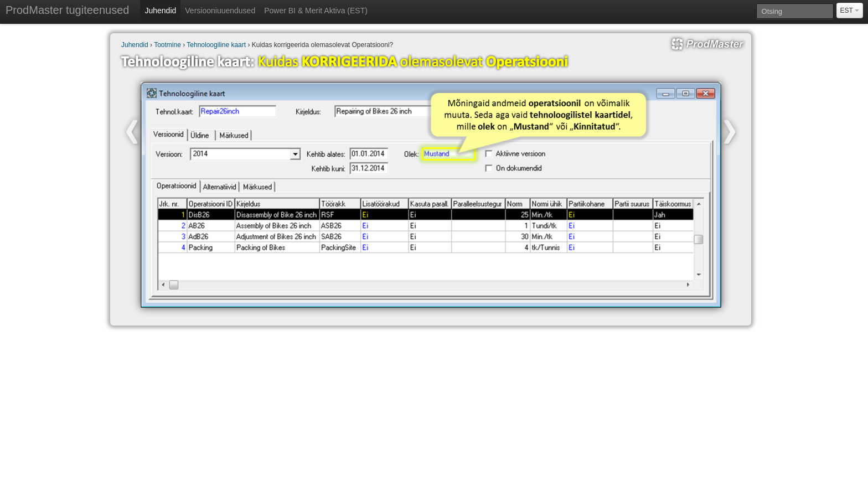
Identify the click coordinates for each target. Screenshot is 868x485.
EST (850, 11)
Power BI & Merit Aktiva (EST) (316, 11)
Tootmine (167, 45)
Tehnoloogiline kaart (216, 45)
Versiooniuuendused (220, 11)
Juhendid (160, 11)
